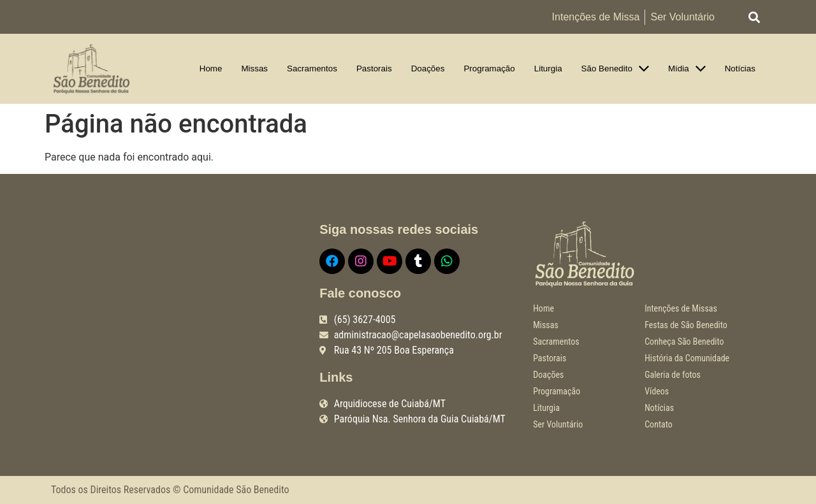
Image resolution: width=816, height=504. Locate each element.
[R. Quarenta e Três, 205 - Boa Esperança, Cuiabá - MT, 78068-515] (176, 314)
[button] (754, 17)
